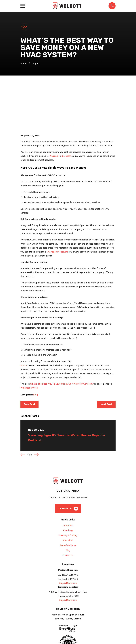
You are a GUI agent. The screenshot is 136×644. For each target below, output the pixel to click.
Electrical (68, 495)
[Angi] (62, 624)
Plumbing (68, 485)
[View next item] (36, 410)
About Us (68, 480)
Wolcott (25, 320)
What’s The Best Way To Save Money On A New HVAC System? (62, 339)
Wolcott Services (29, 343)
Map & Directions (68, 538)
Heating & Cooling (68, 490)
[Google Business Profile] (74, 624)
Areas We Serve (68, 500)
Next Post (106, 359)
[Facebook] (56, 624)
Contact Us (68, 463)
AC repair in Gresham (60, 111)
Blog (36, 349)
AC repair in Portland (58, 207)
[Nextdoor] (80, 624)
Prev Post (29, 359)
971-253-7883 (68, 446)
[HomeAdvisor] (68, 624)
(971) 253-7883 (31, 332)
